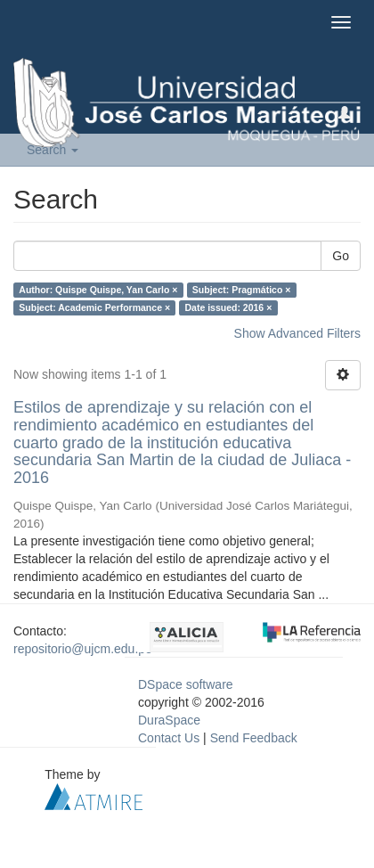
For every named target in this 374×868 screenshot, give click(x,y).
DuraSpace (169, 720)
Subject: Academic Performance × (94, 307)
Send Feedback (254, 738)
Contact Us (169, 738)
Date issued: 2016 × (229, 307)
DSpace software (186, 684)
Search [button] (53, 150)
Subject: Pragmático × (242, 290)
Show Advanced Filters (297, 333)
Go (341, 256)
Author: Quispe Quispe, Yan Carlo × (98, 290)
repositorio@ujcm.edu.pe (83, 649)
